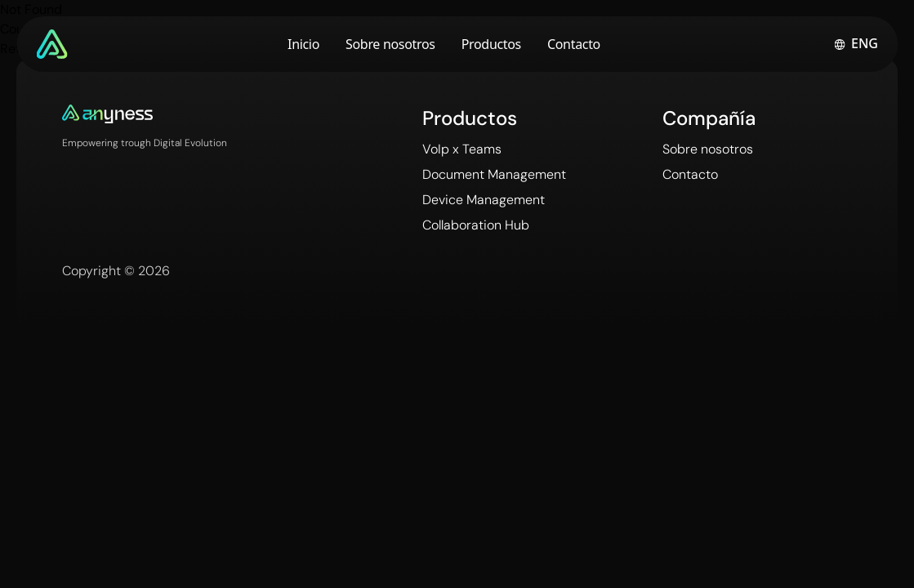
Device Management (484, 200)
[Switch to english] (856, 44)
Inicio (303, 44)
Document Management (494, 174)
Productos (491, 44)
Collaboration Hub (476, 225)
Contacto (574, 44)
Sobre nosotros (390, 44)
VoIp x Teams (462, 149)
